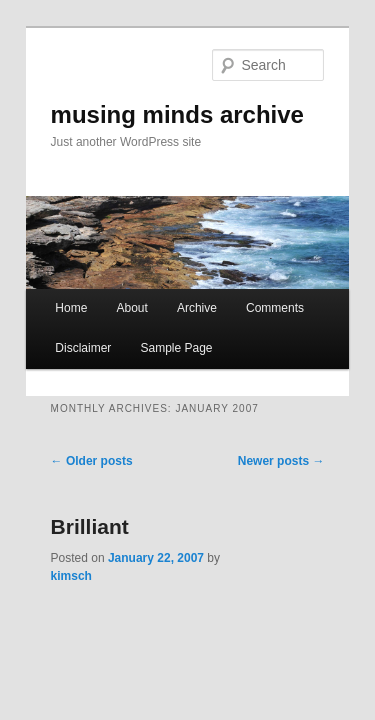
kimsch (221, 545)
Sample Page (154, 335)
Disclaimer (61, 335)
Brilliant (68, 513)
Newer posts (303, 448)
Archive (175, 295)
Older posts (70, 448)
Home (49, 295)
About (109, 295)
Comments (253, 295)
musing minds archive (155, 86)
